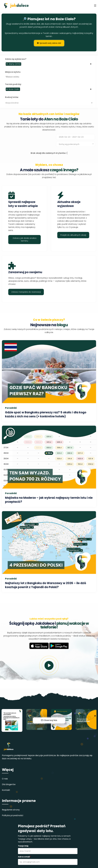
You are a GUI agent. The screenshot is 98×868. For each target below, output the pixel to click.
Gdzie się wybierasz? (16, 59)
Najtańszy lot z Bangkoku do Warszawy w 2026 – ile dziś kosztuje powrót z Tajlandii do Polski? (46, 585)
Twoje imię (23, 846)
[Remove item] (7, 64)
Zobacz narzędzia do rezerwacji (26, 292)
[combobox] (49, 64)
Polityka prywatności (13, 815)
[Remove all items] (91, 64)
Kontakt (6, 790)
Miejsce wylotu (13, 72)
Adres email (24, 857)
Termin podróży (13, 84)
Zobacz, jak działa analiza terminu (24, 239)
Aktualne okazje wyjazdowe (69, 204)
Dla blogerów (9, 784)
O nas (5, 779)
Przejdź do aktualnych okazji (73, 235)
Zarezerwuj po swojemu (25, 272)
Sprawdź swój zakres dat (49, 43)
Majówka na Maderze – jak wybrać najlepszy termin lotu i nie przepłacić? (49, 500)
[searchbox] (23, 65)
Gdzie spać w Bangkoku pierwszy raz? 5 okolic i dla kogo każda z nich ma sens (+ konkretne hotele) (46, 414)
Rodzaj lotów (12, 97)
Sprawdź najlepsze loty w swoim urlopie (23, 204)
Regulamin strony (11, 810)
